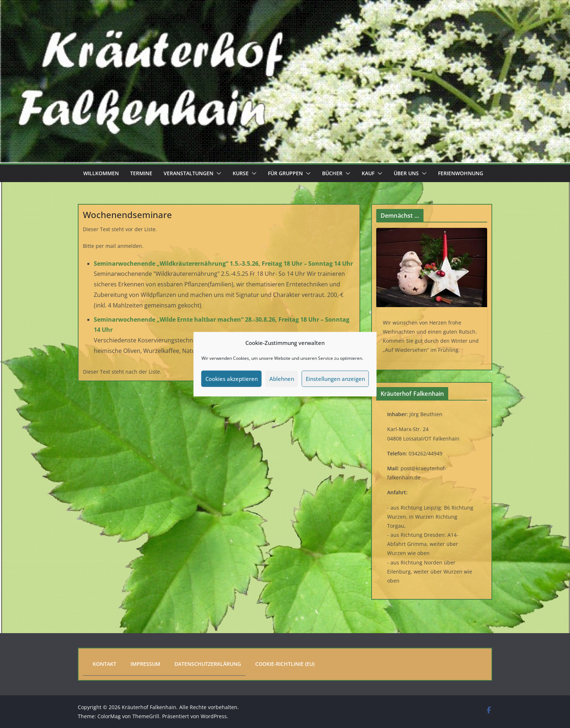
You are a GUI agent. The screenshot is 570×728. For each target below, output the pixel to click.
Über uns (406, 173)
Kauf (368, 173)
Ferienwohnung (461, 173)
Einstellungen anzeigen (335, 379)
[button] (217, 173)
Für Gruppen (285, 173)
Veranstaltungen (188, 173)
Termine (141, 173)
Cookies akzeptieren (232, 379)
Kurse (241, 173)
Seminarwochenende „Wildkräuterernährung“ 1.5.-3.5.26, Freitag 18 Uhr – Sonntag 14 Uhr (223, 264)
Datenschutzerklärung (208, 664)
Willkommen (101, 173)
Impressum (145, 664)
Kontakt (105, 664)
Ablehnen (282, 379)
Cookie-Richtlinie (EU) (285, 664)
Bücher (332, 173)
